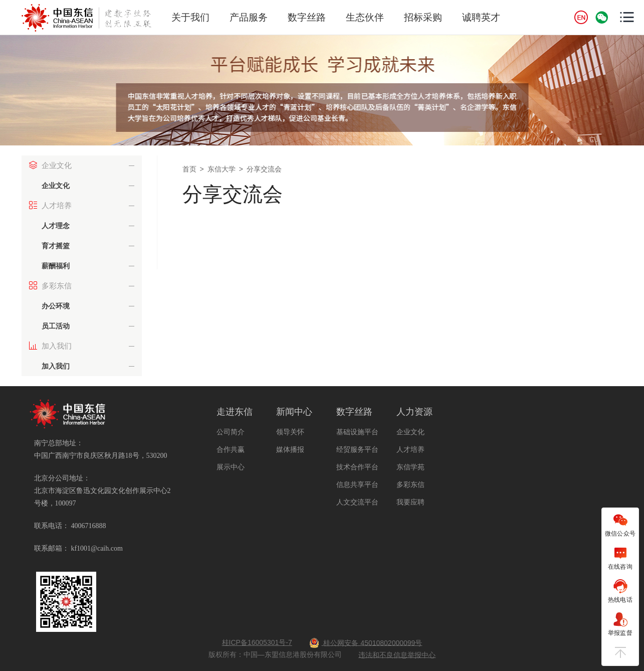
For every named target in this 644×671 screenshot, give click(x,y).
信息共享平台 (357, 484)
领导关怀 (290, 432)
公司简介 (231, 432)
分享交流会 (264, 169)
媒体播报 (290, 449)
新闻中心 (294, 412)
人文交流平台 (357, 502)
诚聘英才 (481, 17)
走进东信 (235, 412)
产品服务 (249, 17)
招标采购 (423, 17)
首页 (189, 169)
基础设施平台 (357, 432)
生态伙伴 (365, 17)
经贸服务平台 (357, 449)
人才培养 (410, 449)
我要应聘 (410, 502)
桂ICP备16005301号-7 (257, 642)
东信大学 (222, 169)
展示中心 (231, 467)
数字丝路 (307, 17)
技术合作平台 (357, 467)
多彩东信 (410, 484)
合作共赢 (231, 449)
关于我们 (190, 17)
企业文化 (410, 432)
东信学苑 (410, 467)
